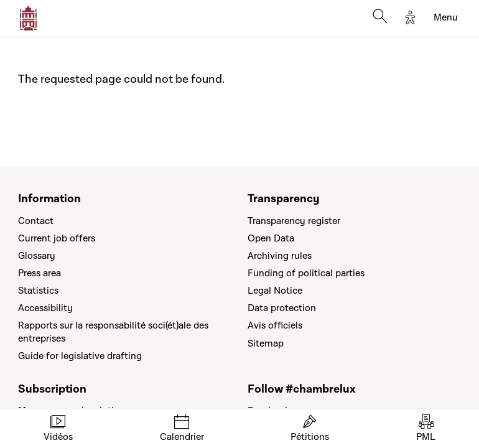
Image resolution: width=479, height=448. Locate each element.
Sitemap (266, 343)
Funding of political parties (306, 273)
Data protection (282, 308)
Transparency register (294, 221)
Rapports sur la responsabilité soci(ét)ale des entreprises (113, 332)
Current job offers (57, 238)
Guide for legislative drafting (80, 356)
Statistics (38, 291)
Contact (36, 221)
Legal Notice (275, 291)
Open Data (271, 238)
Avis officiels (275, 325)
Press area (40, 273)
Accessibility (45, 308)
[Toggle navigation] (446, 18)
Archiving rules (280, 256)
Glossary (37, 256)
